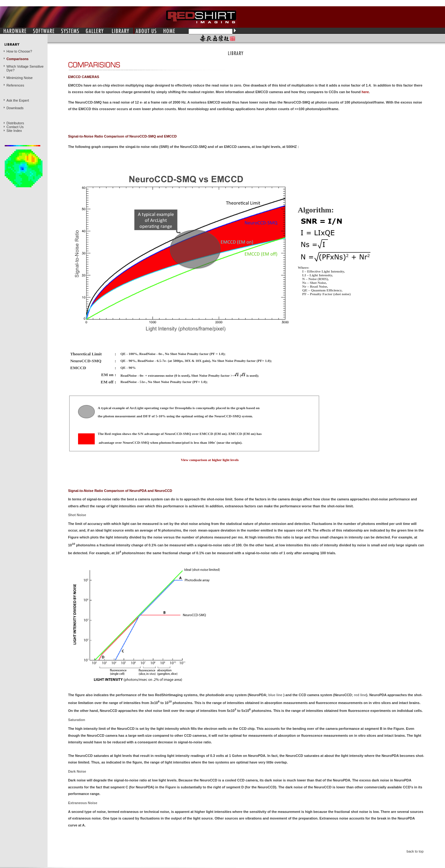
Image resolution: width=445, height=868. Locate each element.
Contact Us (15, 127)
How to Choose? (19, 51)
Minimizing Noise (19, 78)
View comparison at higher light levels (209, 460)
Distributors (15, 123)
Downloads (15, 108)
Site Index (14, 131)
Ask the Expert (18, 100)
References (15, 85)
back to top (415, 851)
